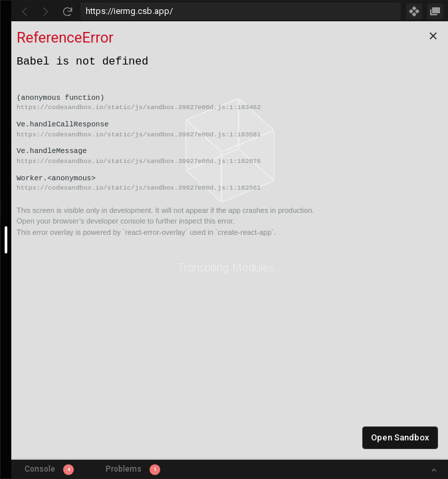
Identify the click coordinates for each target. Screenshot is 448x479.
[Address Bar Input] (241, 11)
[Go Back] (25, 11)
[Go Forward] (46, 11)
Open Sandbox (400, 437)
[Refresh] (67, 11)
